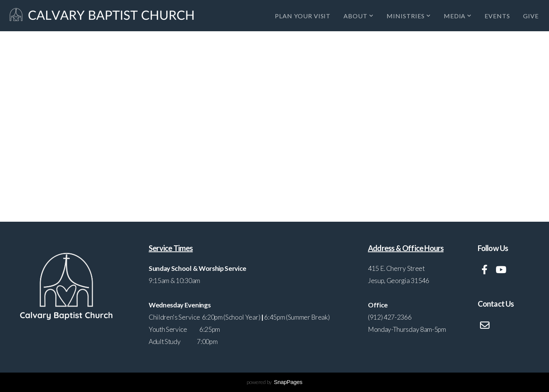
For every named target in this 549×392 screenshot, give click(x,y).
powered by (274, 382)
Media (458, 16)
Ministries (409, 16)
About (359, 16)
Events (497, 16)
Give (531, 16)
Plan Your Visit (303, 16)
